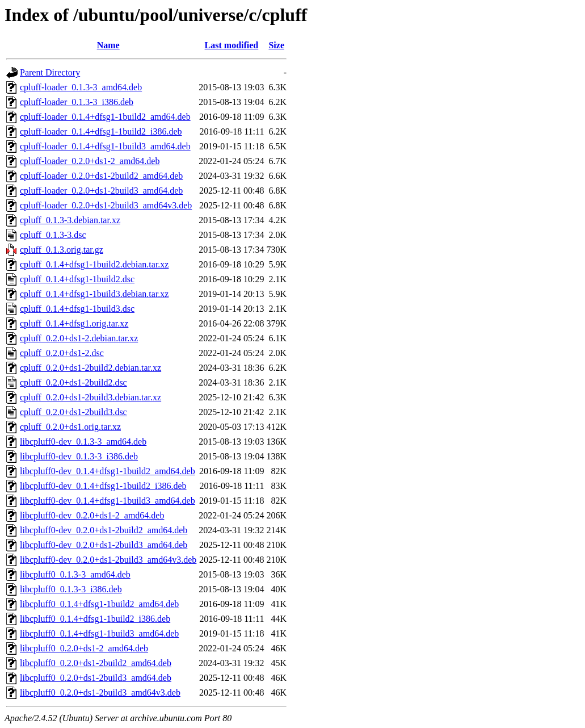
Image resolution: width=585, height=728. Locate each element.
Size (276, 45)
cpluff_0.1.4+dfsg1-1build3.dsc (77, 309)
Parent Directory (50, 72)
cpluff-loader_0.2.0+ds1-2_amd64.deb (90, 161)
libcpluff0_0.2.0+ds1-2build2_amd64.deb (96, 663)
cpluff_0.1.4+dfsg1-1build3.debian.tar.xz (94, 294)
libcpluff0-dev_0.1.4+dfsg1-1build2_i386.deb (103, 486)
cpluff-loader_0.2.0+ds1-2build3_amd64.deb (101, 191)
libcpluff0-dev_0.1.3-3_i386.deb (79, 456)
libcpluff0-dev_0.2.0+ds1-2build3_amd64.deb (104, 545)
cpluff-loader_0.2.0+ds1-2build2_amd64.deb (101, 176)
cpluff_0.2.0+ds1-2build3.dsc (73, 412)
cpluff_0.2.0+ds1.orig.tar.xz (70, 427)
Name (108, 45)
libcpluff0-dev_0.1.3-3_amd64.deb (83, 442)
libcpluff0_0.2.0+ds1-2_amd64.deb (84, 648)
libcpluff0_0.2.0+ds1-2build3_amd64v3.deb (100, 693)
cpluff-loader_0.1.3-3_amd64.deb (81, 87)
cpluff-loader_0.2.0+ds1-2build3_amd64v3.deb (106, 205)
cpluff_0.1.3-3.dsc (53, 235)
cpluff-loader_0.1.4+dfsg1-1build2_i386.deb (101, 131)
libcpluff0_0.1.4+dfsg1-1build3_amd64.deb (99, 633)
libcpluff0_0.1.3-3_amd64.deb (75, 574)
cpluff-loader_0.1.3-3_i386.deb (77, 102)
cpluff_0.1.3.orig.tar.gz (62, 250)
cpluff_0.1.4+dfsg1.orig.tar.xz (74, 323)
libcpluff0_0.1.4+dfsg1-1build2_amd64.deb (99, 604)
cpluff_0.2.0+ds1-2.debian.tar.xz (79, 338)
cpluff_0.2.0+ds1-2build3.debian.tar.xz (91, 397)
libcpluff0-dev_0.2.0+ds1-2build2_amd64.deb (104, 530)
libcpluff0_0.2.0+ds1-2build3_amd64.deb (96, 678)
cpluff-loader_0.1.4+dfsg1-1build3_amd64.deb (105, 146)
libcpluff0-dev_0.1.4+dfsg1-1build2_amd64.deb (108, 471)
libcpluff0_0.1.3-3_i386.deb (71, 589)
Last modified (232, 45)
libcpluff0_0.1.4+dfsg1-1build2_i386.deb (95, 619)
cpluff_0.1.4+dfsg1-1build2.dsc (77, 279)
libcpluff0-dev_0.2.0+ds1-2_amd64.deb (92, 515)
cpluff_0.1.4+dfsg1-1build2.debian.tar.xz (94, 264)
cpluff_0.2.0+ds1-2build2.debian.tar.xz (91, 368)
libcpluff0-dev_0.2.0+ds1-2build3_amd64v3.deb (108, 560)
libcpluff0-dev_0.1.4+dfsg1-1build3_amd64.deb (108, 501)
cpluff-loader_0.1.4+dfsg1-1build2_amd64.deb (105, 117)
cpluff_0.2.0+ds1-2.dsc (62, 353)
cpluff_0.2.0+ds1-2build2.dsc (73, 382)
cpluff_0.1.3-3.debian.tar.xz (70, 220)
